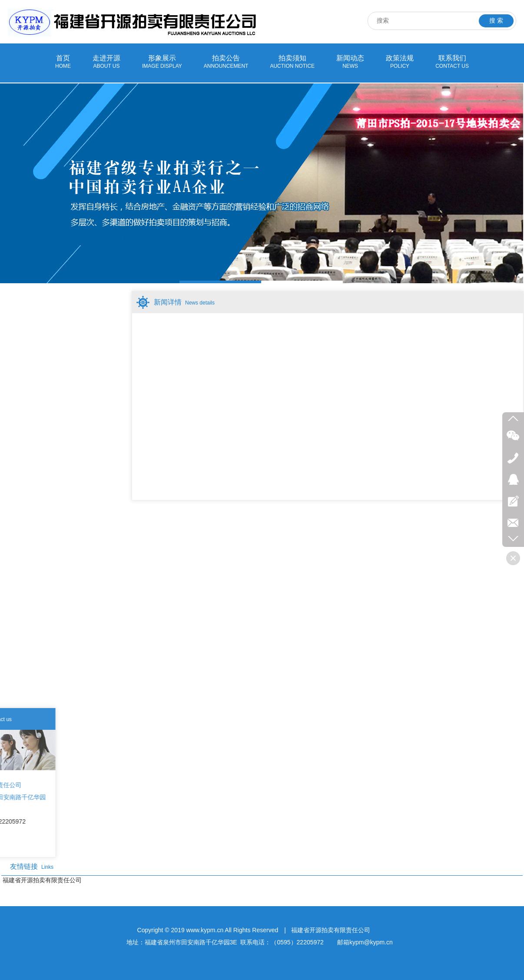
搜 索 (496, 21)
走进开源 (106, 62)
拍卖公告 (226, 62)
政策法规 (400, 62)
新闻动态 (350, 62)
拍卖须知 (292, 62)
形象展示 (162, 62)
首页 (63, 62)
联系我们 (452, 62)
